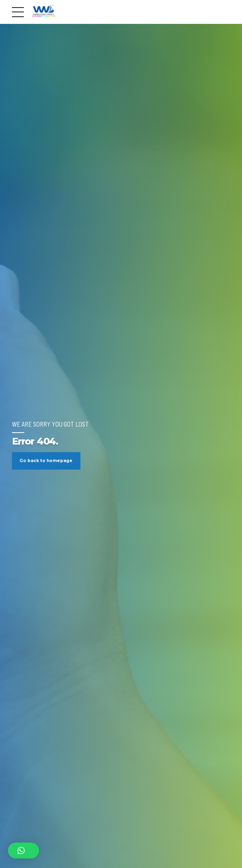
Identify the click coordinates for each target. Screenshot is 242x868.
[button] (23, 850)
